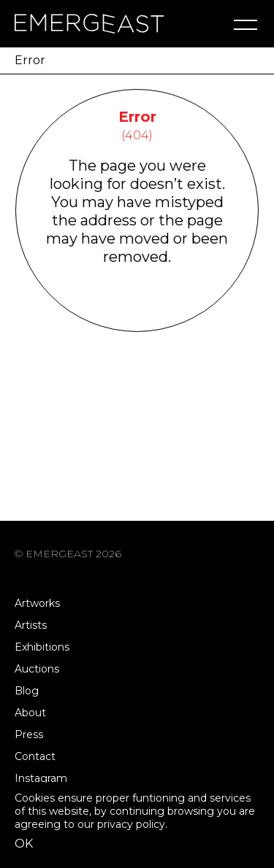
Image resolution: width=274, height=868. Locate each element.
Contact (35, 756)
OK (24, 844)
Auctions (37, 669)
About (30, 713)
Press (29, 735)
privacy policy (131, 824)
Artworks (37, 603)
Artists (31, 625)
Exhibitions (42, 647)
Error (30, 60)
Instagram (41, 778)
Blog (27, 691)
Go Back (137, 313)
